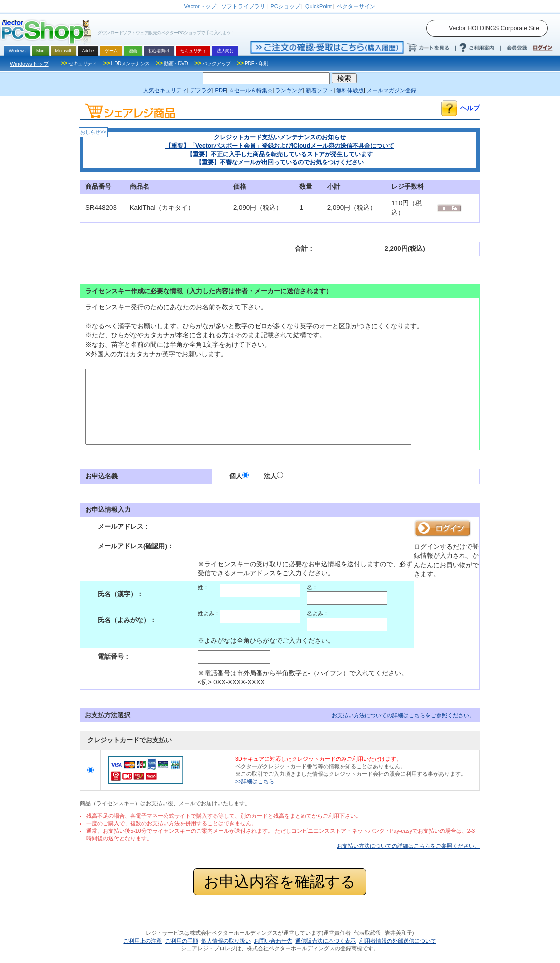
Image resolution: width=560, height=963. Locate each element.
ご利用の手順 (182, 941)
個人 (239, 476)
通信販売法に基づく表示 (326, 941)
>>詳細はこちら (255, 781)
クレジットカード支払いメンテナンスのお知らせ (280, 137)
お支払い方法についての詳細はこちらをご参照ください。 (403, 715)
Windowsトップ (29, 64)
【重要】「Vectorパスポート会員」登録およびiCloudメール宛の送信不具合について (280, 146)
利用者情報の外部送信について (398, 941)
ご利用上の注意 (143, 941)
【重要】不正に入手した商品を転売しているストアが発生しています (280, 154)
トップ (200, 6)
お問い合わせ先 (273, 941)
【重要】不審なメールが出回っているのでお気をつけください (280, 162)
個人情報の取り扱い (226, 941)
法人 (274, 476)
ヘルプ (470, 108)
